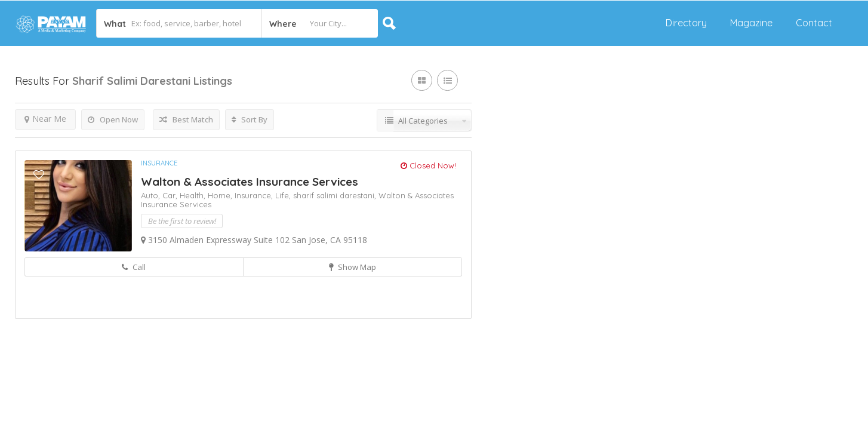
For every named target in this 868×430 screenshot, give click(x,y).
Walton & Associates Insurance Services (250, 182)
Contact (814, 23)
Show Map (353, 267)
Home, (221, 195)
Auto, (152, 195)
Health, (194, 195)
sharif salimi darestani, (336, 195)
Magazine (751, 23)
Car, (171, 195)
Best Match (186, 119)
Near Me (45, 119)
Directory (686, 23)
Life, (284, 195)
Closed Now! (428, 165)
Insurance (159, 163)
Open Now (113, 119)
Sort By (250, 119)
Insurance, (255, 195)
